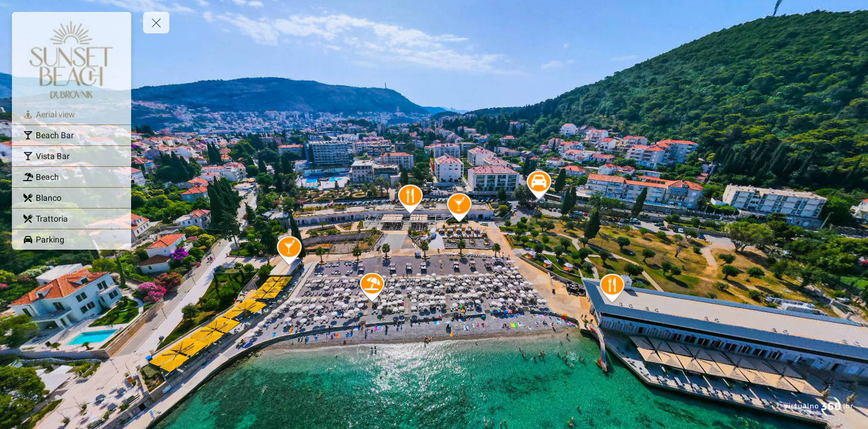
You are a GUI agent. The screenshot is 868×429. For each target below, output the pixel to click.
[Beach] (72, 177)
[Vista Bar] (72, 156)
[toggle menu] (156, 23)
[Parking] (72, 240)
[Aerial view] (72, 114)
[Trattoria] (72, 219)
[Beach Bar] (72, 135)
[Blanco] (72, 198)
